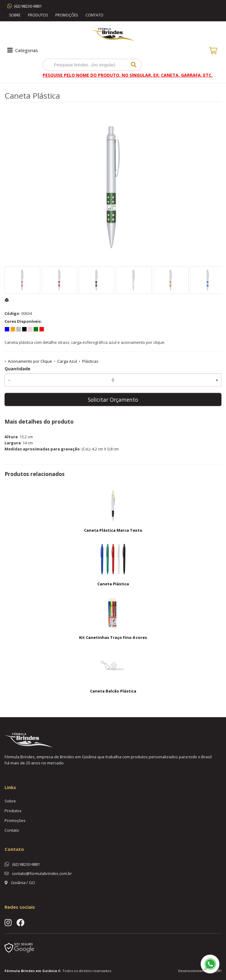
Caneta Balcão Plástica (113, 691)
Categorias (22, 50)
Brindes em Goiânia (39, 971)
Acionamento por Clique (30, 361)
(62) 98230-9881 (28, 6)
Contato (94, 15)
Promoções (67, 15)
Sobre (15, 15)
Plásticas (90, 361)
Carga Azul (67, 361)
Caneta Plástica (113, 584)
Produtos (38, 15)
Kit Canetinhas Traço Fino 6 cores (113, 637)
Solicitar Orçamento (113, 400)
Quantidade (17, 369)
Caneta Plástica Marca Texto (113, 530)
